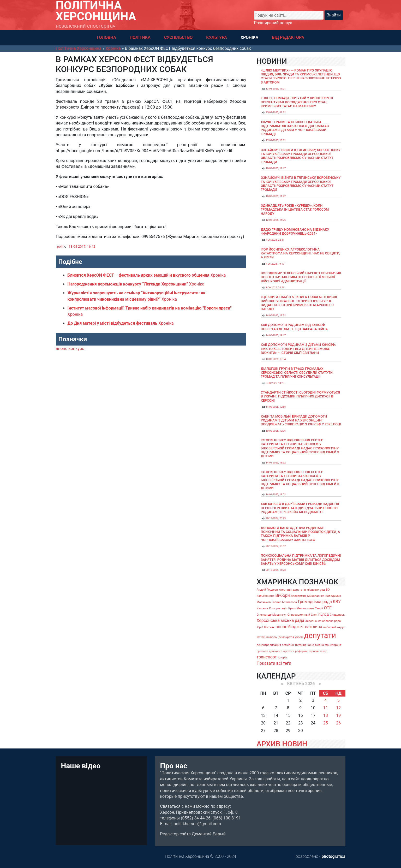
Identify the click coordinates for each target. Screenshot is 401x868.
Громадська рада (315, 602)
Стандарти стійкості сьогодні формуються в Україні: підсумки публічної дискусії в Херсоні (301, 396)
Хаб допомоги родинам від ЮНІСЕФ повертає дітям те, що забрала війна (294, 327)
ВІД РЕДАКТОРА (288, 37)
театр (323, 651)
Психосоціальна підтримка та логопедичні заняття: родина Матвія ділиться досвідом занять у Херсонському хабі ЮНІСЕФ (301, 560)
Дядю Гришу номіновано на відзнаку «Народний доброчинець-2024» (295, 231)
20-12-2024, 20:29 (276, 518)
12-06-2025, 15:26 (276, 220)
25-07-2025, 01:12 (276, 112)
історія (282, 658)
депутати (320, 635)
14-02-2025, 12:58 (276, 407)
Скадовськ (337, 615)
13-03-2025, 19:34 (276, 359)
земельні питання (294, 645)
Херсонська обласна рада (323, 621)
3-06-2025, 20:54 (275, 287)
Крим (292, 608)
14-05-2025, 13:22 (276, 315)
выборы (272, 637)
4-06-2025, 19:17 (275, 264)
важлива (313, 627)
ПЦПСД (324, 615)
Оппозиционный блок (303, 615)
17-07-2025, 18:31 (276, 140)
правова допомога (270, 651)
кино (311, 645)
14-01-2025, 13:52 (276, 463)
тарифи (314, 651)
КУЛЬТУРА (217, 37)
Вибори (282, 595)
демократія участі (291, 637)
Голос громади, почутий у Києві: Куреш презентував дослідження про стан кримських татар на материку (297, 102)
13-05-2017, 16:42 (82, 246)
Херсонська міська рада (281, 620)
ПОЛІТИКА (140, 37)
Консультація (278, 608)
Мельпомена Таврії (310, 608)
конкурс (76, 349)
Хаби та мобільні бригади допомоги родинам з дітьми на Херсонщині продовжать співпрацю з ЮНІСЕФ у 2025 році (301, 420)
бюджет (296, 627)
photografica (333, 856)
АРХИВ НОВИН (282, 744)
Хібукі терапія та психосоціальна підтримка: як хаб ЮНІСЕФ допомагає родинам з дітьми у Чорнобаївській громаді (295, 128)
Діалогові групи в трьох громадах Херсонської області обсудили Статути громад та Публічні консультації (297, 373)
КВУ (337, 602)
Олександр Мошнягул (272, 615)
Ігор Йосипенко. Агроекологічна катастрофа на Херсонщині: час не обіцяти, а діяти (301, 253)
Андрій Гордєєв (267, 590)
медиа (320, 645)
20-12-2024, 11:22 (276, 570)
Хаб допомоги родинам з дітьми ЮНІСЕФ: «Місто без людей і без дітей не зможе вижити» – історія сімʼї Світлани (298, 349)
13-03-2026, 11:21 (276, 89)
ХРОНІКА (249, 37)
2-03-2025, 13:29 (275, 383)
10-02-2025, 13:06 (276, 431)
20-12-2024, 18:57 (276, 546)
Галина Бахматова (284, 602)
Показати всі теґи (274, 663)
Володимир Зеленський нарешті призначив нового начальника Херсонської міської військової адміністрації (301, 277)
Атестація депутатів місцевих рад (302, 590)
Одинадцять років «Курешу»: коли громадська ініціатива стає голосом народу (295, 210)
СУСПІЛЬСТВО (178, 37)
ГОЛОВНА (106, 37)
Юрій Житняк (266, 627)
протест (289, 651)
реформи (301, 651)
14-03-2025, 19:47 (276, 335)
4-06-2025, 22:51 (275, 240)
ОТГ (328, 608)
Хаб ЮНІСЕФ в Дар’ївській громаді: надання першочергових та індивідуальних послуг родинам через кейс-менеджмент (300, 508)
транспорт (267, 657)
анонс (62, 349)
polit (60, 246)
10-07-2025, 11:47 (276, 168)
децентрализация (269, 645)
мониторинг (333, 645)
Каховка (262, 608)
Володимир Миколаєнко (308, 596)
